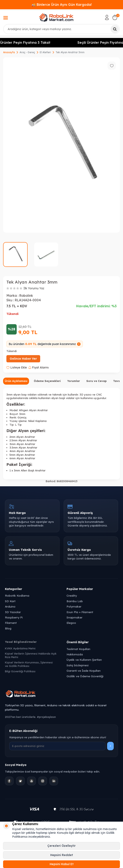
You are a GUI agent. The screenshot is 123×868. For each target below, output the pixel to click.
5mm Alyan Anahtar (22, 455)
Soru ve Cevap (97, 381)
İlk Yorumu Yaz (34, 288)
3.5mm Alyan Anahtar (23, 448)
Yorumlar (74, 381)
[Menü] (6, 18)
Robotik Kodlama (17, 595)
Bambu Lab (75, 601)
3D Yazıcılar (13, 612)
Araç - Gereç (27, 52)
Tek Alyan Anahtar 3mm (70, 52)
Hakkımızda (75, 654)
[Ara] (115, 29)
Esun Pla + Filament (80, 612)
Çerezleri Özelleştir (61, 846)
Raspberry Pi (14, 617)
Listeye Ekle (17, 367)
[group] (61, 145)
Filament (11, 623)
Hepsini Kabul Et (62, 864)
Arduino (10, 606)
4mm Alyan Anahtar (22, 451)
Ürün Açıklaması (16, 381)
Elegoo (71, 623)
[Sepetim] (115, 18)
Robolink (26, 296)
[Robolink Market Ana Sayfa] (61, 694)
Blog (8, 628)
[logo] (56, 18)
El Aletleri (45, 52)
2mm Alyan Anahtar (22, 437)
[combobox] (61, 29)
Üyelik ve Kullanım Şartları (84, 660)
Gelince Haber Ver (23, 359)
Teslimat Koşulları (78, 649)
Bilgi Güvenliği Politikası (20, 671)
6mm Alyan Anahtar (22, 458)
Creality (72, 595)
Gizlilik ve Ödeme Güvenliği (85, 676)
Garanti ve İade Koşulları (84, 671)
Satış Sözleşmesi (78, 665)
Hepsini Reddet (62, 855)
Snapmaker (74, 617)
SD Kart (10, 601)
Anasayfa (9, 52)
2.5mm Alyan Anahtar (23, 440)
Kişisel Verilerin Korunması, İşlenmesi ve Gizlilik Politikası (29, 664)
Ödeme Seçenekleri (47, 381)
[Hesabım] (107, 18)
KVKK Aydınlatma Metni (20, 648)
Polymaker (74, 606)
